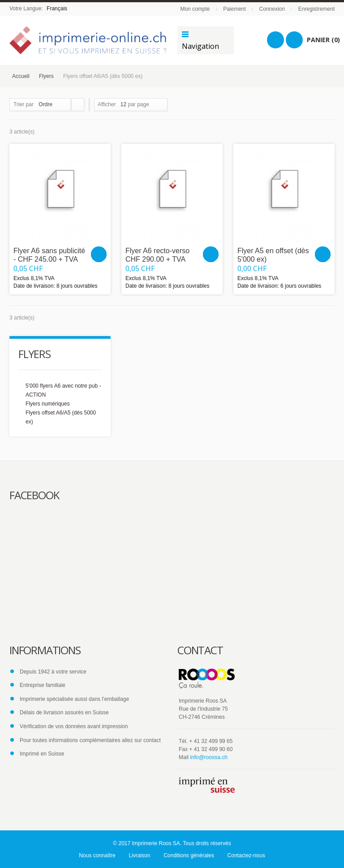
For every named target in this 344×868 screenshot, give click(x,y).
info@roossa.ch (209, 757)
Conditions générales (189, 855)
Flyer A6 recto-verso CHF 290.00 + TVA (157, 255)
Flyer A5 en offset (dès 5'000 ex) (273, 255)
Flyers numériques (48, 404)
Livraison (139, 855)
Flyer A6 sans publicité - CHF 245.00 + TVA (49, 255)
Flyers (46, 76)
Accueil (21, 76)
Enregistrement (316, 9)
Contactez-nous (246, 855)
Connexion (272, 9)
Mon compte (195, 9)
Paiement (234, 9)
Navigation (200, 46)
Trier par (24, 104)
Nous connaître (97, 855)
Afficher (107, 104)
